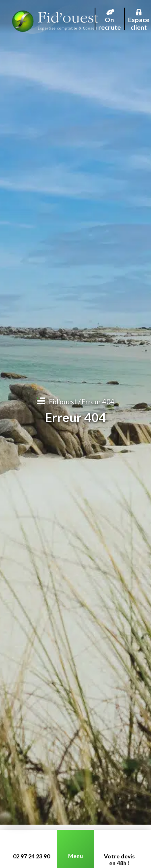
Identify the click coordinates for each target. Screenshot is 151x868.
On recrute (110, 14)
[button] (20, 819)
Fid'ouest (63, 402)
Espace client (139, 14)
